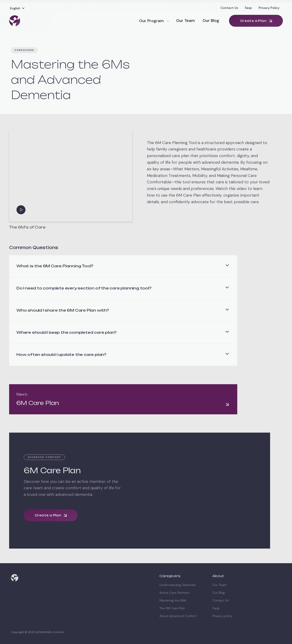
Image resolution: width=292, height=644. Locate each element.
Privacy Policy (269, 8)
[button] (17, 8)
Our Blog (211, 21)
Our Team (185, 21)
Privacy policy (222, 616)
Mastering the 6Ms (173, 601)
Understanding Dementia (177, 585)
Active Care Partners (174, 593)
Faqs (248, 8)
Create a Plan (253, 21)
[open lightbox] (71, 176)
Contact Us (229, 8)
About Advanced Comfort (178, 616)
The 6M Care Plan (172, 608)
